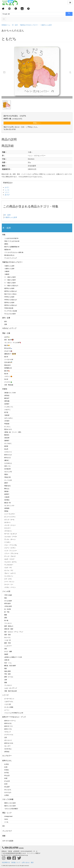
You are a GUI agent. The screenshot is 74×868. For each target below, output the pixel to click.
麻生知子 (7, 398)
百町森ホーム (6, 25)
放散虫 (6, 244)
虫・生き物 (7, 609)
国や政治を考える (9, 255)
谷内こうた (7, 466)
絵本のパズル (8, 729)
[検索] (12, 14)
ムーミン (7, 710)
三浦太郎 (7, 497)
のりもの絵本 (8, 601)
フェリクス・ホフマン (11, 562)
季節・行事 (6, 333)
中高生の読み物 (9, 308)
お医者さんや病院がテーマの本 (13, 657)
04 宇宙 (6, 773)
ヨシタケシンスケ (9, 506)
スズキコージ (8, 452)
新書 (6, 683)
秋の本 (6, 374)
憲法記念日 (7, 365)
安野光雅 (7, 401)
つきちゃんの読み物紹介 (11, 809)
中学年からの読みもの (11, 300)
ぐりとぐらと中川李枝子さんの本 (14, 713)
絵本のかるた (8, 723)
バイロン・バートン (10, 587)
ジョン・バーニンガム (11, 545)
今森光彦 (7, 415)
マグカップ (7, 732)
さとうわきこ (8, 443)
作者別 (5, 389)
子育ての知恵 (8, 595)
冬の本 (6, 379)
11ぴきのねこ (8, 749)
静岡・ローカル (9, 677)
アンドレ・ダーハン (10, 539)
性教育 (6, 654)
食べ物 (6, 620)
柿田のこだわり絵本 (10, 803)
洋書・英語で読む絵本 (11, 691)
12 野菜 (6, 795)
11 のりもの (8, 792)
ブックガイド (8, 685)
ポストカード (8, 740)
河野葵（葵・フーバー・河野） (13, 432)
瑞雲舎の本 (7, 250)
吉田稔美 (7, 508)
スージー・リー (9, 584)
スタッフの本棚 (8, 799)
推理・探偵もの (9, 626)
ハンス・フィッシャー (11, 551)
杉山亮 (6, 449)
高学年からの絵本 (9, 303)
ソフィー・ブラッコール (11, 553)
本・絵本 (15, 25)
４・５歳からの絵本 (10, 280)
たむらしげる (8, 472)
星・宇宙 (7, 612)
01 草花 (6, 764)
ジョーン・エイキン (10, 548)
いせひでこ (7, 410)
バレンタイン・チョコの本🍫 (13, 343)
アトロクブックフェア (11, 258)
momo (6, 819)
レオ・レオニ (8, 579)
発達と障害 (7, 671)
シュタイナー (8, 646)
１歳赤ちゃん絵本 (9, 269)
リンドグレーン (9, 576)
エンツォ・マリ (9, 570)
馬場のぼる (7, 486)
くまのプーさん (9, 702)
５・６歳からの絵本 (10, 283)
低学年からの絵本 (9, 288)
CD (3, 826)
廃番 (4, 836)
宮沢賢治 (7, 500)
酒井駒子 (7, 441)
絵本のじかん (7, 761)
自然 (6, 649)
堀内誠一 (7, 491)
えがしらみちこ (9, 418)
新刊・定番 (6, 318)
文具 (6, 737)
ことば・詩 (7, 640)
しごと (7, 190)
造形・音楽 (7, 635)
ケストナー (7, 528)
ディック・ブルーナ (10, 556)
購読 (32, 862)
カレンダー (7, 746)
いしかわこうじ (9, 407)
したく (7, 192)
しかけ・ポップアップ (11, 688)
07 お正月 (7, 781)
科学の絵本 (7, 603)
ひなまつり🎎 (8, 351)
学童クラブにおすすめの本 (12, 241)
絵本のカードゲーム (10, 721)
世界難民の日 (8, 368)
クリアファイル (9, 735)
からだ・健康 (8, 651)
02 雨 (6, 767)
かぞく (7, 187)
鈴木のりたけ (8, 455)
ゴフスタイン (8, 531)
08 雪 (6, 784)
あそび (7, 195)
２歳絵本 (7, 271)
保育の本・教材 (9, 629)
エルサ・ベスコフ (9, 559)
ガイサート (7, 522)
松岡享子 (7, 494)
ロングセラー (7, 756)
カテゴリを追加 (8, 841)
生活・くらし (8, 663)
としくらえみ (8, 480)
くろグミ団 (7, 704)
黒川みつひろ (8, 429)
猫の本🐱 (7, 345)
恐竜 (6, 618)
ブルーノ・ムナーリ (10, 573)
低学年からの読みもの (11, 291)
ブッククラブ (7, 831)
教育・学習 (7, 643)
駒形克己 (7, 435)
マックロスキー (9, 565)
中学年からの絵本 (9, 297)
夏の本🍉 (7, 371)
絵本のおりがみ (9, 743)
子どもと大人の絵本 (10, 314)
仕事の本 (7, 660)
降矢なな (7, 489)
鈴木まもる (7, 458)
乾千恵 (6, 412)
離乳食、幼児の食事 (10, 666)
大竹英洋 (7, 421)
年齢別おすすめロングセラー (29, 25)
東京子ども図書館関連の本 (12, 247)
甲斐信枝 (7, 424)
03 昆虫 (6, 770)
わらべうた (7, 637)
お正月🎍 (7, 337)
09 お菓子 (7, 787)
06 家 (6, 778)
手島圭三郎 (7, 477)
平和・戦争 (7, 674)
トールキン (7, 542)
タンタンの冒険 (9, 707)
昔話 (6, 598)
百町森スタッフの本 (10, 393)
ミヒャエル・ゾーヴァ (11, 537)
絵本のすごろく (9, 726)
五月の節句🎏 (8, 362)
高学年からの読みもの (11, 305)
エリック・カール (9, 520)
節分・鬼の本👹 (9, 340)
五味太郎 (7, 438)
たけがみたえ (8, 463)
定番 (6, 324)
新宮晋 (6, 446)
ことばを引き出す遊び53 (11, 238)
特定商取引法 (6, 862)
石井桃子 (7, 404)
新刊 (6, 322)
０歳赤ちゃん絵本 (46, 25)
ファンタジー (8, 623)
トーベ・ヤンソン (9, 582)
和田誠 (6, 511)
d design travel (8, 816)
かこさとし (7, 427)
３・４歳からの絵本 (10, 277)
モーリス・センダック (11, 534)
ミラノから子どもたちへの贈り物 (14, 252)
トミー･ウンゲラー (10, 514)
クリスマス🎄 (8, 382)
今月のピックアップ (9, 328)
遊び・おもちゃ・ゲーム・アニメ (14, 632)
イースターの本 (9, 360)
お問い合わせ (26, 862)
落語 (6, 668)
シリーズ (5, 695)
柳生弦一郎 (7, 503)
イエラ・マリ (8, 568)
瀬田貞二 (7, 460)
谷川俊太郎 (7, 469)
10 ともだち (8, 790)
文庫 (6, 680)
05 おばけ (7, 775)
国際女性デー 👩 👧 (10, 354)
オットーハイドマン (10, 517)
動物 (6, 615)
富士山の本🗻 (8, 348)
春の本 (6, 357)
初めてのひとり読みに (11, 294)
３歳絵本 (7, 274)
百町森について (16, 862)
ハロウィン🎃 (8, 376)
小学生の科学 (8, 606)
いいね (6, 822)
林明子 (6, 483)
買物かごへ (37, 123)
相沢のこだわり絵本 (10, 806)
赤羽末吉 (7, 395)
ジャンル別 (6, 591)
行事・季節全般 (9, 385)
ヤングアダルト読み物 (11, 311)
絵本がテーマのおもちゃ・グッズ (14, 717)
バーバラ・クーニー (10, 525)
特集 (4, 235)
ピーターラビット (9, 699)
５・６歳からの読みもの (11, 286)
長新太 (6, 474)
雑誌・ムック (7, 813)
